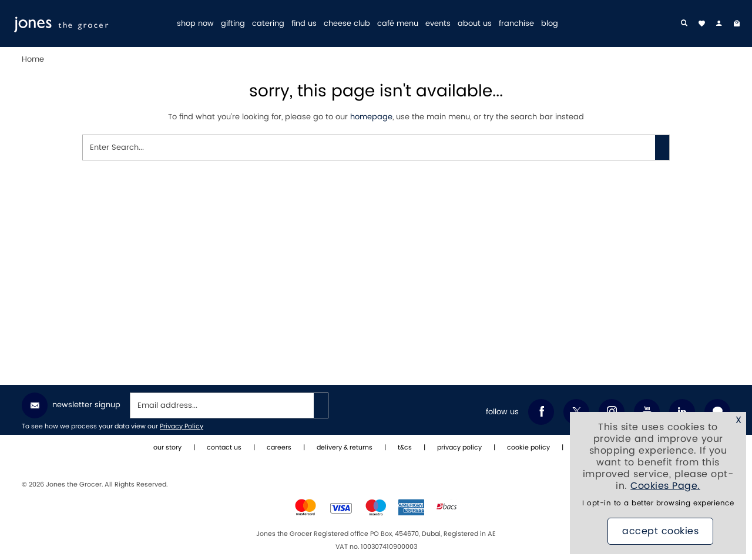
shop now (195, 24)
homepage (371, 117)
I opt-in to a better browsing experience (658, 503)
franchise (516, 24)
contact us (224, 448)
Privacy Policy (182, 427)
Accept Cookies (660, 531)
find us (304, 24)
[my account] (719, 24)
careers (279, 448)
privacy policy (459, 448)
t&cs (405, 448)
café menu (398, 24)
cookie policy (528, 448)
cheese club (347, 24)
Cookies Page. (665, 486)
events (438, 24)
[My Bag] (737, 24)
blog (550, 24)
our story (167, 448)
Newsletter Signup (71, 405)
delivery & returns (345, 448)
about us (475, 24)
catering (268, 24)
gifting (233, 24)
